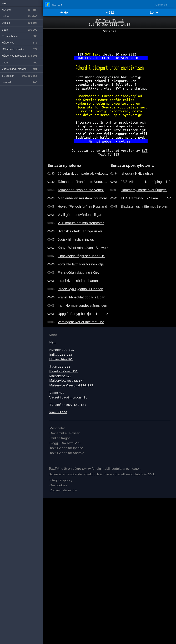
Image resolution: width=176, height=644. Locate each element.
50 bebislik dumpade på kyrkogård (83, 173)
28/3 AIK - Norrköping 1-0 (146, 182)
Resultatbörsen (63, 371)
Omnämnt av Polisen (65, 433)
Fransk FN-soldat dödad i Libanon (83, 297)
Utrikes (61, 359)
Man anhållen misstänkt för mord (82, 198)
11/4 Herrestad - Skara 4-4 (146, 198)
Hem (65, 13)
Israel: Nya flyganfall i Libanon (80, 289)
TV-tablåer (68, 405)
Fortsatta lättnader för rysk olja (81, 264)
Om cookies (58, 485)
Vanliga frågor (60, 438)
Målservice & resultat (71, 385)
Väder (57, 393)
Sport (60, 367)
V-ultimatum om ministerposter (81, 223)
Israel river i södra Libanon (78, 281)
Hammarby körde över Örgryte (144, 190)
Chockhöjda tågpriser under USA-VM (83, 256)
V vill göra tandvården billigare (80, 215)
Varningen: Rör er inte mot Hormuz (83, 322)
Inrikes (61, 355)
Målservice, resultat (67, 381)
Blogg (54, 443)
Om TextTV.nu (71, 443)
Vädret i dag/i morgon (68, 397)
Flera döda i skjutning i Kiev (78, 272)
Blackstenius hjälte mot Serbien (144, 206)
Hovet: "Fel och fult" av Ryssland (82, 206)
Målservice (60, 376)
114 (154, 13)
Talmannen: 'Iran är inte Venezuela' (83, 190)
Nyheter (62, 350)
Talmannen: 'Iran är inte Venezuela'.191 (83, 182)
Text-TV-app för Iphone (66, 448)
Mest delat (57, 428)
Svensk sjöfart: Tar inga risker (80, 231)
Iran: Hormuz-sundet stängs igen (82, 305)
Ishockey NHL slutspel (137, 173)
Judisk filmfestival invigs (76, 239)
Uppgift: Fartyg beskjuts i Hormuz (83, 314)
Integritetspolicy (61, 480)
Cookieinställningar (63, 490)
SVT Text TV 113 (110, 21)
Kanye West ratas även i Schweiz (83, 248)
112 (110, 13)
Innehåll (58, 412)
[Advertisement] (110, 41)
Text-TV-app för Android (67, 453)
